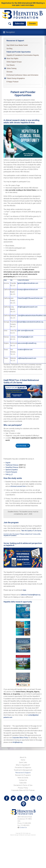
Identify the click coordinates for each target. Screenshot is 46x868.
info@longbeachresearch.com (27, 307)
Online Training (11, 68)
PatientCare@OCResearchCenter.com (30, 298)
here (32, 5)
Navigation (10, 32)
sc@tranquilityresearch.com (27, 358)
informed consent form (18, 486)
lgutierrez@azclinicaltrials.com (28, 283)
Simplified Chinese (12, 467)
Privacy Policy (23, 788)
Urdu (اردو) (9, 474)
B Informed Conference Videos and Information (22, 75)
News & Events (23, 778)
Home (23, 760)
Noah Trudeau (33, 534)
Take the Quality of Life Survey (31, 531)
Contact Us (23, 780)
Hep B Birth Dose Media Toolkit (17, 45)
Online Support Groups (14, 62)
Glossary (10, 72)
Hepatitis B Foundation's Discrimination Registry (23, 55)
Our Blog (9, 49)
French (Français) (11, 472)
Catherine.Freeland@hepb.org (30, 595)
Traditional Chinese (16, 465)
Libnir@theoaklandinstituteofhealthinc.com (32, 316)
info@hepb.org (17, 742)
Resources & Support (15, 41)
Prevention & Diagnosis (23, 768)
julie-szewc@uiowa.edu (25, 331)
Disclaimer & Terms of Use (23, 785)
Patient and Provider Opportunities (19, 52)
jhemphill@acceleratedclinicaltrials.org (30, 322)
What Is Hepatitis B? (23, 765)
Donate (32, 23)
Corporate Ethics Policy (20, 738)
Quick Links (23, 762)
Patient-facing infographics (16, 78)
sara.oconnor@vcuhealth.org (27, 343)
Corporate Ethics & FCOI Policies (23, 790)
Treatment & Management (23, 770)
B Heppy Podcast (12, 82)
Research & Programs (23, 775)
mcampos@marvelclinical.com (28, 290)
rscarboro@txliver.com (25, 350)
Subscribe (19, 23)
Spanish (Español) (12, 470)
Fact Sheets (11, 65)
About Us (23, 757)
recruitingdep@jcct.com (25, 337)
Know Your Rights (12, 58)
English (8, 463)
